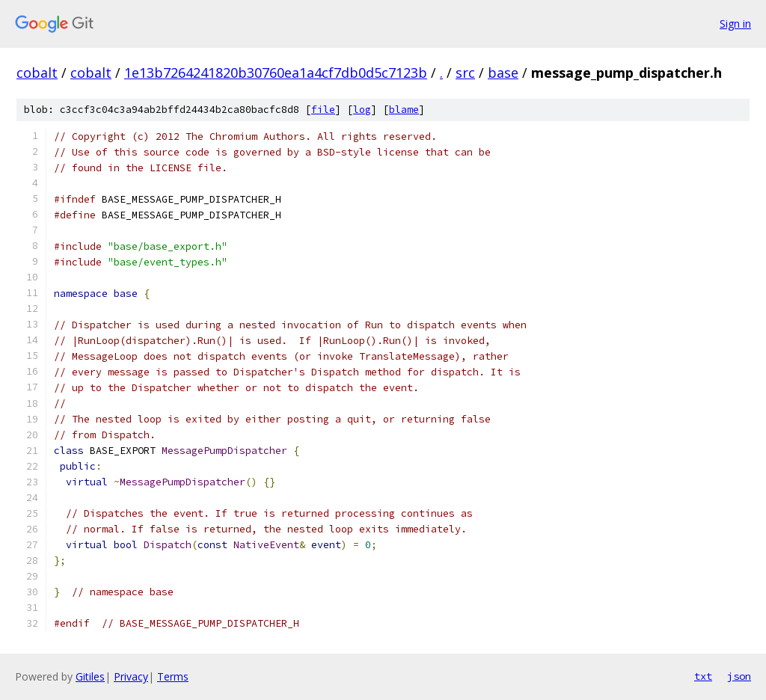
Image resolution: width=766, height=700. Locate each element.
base (503, 73)
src (465, 73)
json (739, 676)
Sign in (735, 24)
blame (404, 110)
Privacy (131, 676)
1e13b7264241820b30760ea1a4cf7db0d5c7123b (276, 73)
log (362, 110)
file (323, 110)
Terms (173, 676)
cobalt (37, 73)
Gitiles (90, 676)
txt (703, 676)
